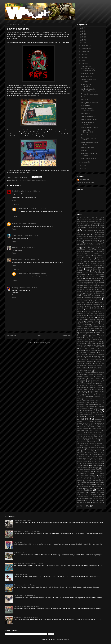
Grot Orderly (95, 328)
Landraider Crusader (95, 360)
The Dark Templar (18, 191)
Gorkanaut (87, 325)
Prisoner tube (89, 423)
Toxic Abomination (88, 471)
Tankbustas (98, 464)
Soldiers (80, 445)
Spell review (81, 449)
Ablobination (97, 235)
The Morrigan (94, 468)
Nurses (80, 389)
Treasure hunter (84, 475)
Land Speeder (100, 358)
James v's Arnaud (90, 341)
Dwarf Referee (97, 308)
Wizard (80, 488)
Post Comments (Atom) (43, 343)
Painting (84, 419)
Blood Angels (98, 255)
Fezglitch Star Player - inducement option (89, 70)
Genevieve (93, 319)
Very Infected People (85, 482)
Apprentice (88, 240)
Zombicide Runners (98, 497)
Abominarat (80, 236)
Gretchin (87, 328)
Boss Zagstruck (90, 273)
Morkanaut (101, 384)
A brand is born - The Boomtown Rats (88, 131)
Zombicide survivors (86, 498)
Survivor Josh (98, 458)
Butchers (83, 276)
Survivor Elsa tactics (83, 456)
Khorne (95, 349)
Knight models (81, 354)
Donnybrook (97, 304)
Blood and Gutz (86, 77)
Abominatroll (90, 236)
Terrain (43, 180)
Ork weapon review (85, 408)
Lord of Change (87, 365)
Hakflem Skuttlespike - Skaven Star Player (89, 90)
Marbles (80, 373)
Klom (100, 352)
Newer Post (11, 336)
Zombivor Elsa (85, 502)
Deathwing (97, 299)
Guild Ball (88, 330)
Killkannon (93, 352)
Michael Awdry (17, 259)
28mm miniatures (91, 225)
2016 (82, 37)
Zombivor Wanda (83, 504)
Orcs (79, 399)
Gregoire (80, 328)
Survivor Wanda (82, 462)
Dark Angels (82, 295)
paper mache (98, 419)
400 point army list (92, 228)
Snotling (100, 444)
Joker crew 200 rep (95, 343)
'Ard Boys (80, 218)
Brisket (92, 275)
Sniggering (91, 444)
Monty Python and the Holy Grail (87, 384)
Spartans (86, 447)
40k (102, 227)
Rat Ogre (86, 425)
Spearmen (94, 447)
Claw (91, 282)
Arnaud (95, 240)
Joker (100, 341)
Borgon (95, 271)
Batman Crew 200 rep (97, 242)
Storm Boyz (81, 453)
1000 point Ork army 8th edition (89, 220)
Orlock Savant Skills (99, 413)
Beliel (79, 252)
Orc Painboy (85, 97)
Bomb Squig (97, 269)
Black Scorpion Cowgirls (91, 253)
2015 (82, 40)
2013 (82, 166)
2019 (82, 28)
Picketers (80, 421)
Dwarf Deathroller (83, 308)
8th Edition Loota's (20, 553)
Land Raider (90, 358)
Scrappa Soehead (82, 434)
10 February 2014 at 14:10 (32, 235)
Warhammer (100, 484)
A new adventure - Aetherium (87, 85)
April (83, 60)
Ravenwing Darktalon (98, 425)
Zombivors (97, 504)
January (84, 162)
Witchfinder (98, 486)
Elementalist (89, 310)
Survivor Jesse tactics (84, 458)
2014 (82, 43)
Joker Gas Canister (96, 345)
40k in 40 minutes (88, 231)
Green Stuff (98, 327)
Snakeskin (81, 444)
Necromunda (82, 387)
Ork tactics (99, 404)
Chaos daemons (97, 278)
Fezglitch (80, 314)
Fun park (83, 319)
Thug (93, 470)
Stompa (99, 451)
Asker (101, 240)
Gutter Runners (99, 330)
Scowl (100, 432)
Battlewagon (81, 250)
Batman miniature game (90, 244)
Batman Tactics (94, 246)
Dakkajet (99, 293)
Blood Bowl (15, 180)
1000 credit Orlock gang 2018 (95, 218)
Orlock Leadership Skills (84, 413)
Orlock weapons (100, 415)
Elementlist (99, 310)
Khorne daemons (91, 351)
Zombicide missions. (83, 497)
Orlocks (82, 416)
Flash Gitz (89, 314)
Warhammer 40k (86, 486)
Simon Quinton (17, 235)
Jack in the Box (98, 340)
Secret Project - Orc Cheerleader (88, 123)
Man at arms (98, 371)
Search (93, 434)
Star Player (96, 449)
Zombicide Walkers (91, 500)
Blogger (66, 640)
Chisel (102, 280)
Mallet (90, 371)
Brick (86, 275)
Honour (94, 336)
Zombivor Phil (98, 502)
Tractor (91, 473)
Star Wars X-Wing (89, 451)
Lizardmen (88, 364)
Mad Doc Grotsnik (96, 367)
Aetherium (99, 238)
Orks (96, 410)
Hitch (87, 336)
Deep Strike (81, 303)
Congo (85, 286)
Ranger (79, 425)
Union (94, 477)
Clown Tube (92, 284)
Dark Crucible (95, 295)
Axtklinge (15, 288)
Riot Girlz (90, 430)
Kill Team (101, 351)
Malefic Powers (100, 369)
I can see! (84, 100)
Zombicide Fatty (95, 495)
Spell (100, 447)
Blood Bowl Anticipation (89, 158)
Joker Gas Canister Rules (85, 347)
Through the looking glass (90, 94)
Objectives (87, 389)
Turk (79, 477)
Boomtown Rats (25, 180)
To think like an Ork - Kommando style (26, 617)
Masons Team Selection (95, 375)
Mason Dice (88, 373)
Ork (84, 399)
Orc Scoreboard (58, 33)
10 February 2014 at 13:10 (27, 223)
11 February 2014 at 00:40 (27, 247)
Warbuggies (90, 484)
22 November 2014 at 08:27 (28, 288)
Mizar (89, 382)
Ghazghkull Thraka (92, 321)
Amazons (80, 240)
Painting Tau (18, 542)
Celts (87, 278)
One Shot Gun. (82, 391)
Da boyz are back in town (90, 103)
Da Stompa (88, 291)
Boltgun (88, 269)
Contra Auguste (93, 286)
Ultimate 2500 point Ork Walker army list (27, 606)
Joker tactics (100, 347)
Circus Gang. (83, 282)
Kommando (92, 354)
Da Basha (99, 288)
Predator (80, 423)
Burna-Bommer (100, 275)
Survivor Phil (97, 460)
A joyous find (85, 106)
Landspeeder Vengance (85, 362)
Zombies (101, 500)
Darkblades (88, 297)
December (85, 46)
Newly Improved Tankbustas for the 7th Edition (29, 564)
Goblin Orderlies (92, 323)
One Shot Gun (98, 389)
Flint (85, 316)
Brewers (80, 275)
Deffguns (88, 304)
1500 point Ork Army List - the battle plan (27, 531)
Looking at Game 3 (88, 74)
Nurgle (99, 387)
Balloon (86, 242)
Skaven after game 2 (88, 148)
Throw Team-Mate (84, 470)
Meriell (79, 382)
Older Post (66, 336)
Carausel (92, 276)
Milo (84, 382)
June (83, 57)
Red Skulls (84, 427)
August (84, 51)
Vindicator (99, 483)
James (79, 341)
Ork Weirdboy (86, 411)
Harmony (82, 334)
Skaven (38, 180)
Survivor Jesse (97, 456)
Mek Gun (99, 380)
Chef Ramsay (94, 280)
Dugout (33, 180)
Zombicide (88, 490)
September (85, 48)
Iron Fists (88, 340)
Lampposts (81, 358)
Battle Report (87, 248)
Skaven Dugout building (89, 135)
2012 (82, 169)
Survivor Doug (84, 455)
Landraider (83, 360)
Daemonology (89, 293)
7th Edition (98, 231)
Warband (80, 484)
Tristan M (15, 223)
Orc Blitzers (94, 391)
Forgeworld (92, 316)
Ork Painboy (90, 404)
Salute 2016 (81, 432)
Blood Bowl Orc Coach (90, 262)
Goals (102, 321)
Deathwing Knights (83, 301)
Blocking (88, 255)
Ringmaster (81, 430)
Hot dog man (88, 338)
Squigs (89, 449)
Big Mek (85, 252)
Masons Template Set (85, 376)
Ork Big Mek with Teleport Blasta (88, 401)
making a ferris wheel (85, 369)
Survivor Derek (100, 453)
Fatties (100, 312)
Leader (99, 362)
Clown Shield (81, 284)
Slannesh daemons (96, 442)
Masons (82, 374)
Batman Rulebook (82, 246)
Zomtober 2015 (84, 506)
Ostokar (90, 417)
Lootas (96, 364)
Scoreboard (91, 432)
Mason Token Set (99, 373)
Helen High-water (92, 334)
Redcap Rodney (96, 427)
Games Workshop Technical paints (87, 110)
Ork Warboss (100, 406)
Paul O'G (15, 247)
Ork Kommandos (93, 403)
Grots (81, 330)
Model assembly (98, 382)
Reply (14, 201)
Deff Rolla (80, 304)
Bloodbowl (88, 265)
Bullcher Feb (22, 209)
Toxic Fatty (99, 471)
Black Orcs (94, 251)
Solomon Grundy (89, 445)
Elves (79, 312)
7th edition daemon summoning (86, 233)
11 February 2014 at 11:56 (31, 259)
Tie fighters (99, 470)
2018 (82, 31)
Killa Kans (83, 352)
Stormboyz (90, 453)
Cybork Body (89, 288)
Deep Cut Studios (96, 301)
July (83, 54)
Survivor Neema (83, 460)
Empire (86, 312)
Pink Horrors (89, 421)
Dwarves (80, 310)
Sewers (88, 436)
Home (39, 336)
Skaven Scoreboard (88, 116)
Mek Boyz (91, 380)
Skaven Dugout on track (89, 119)
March (84, 63)
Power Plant (99, 421)
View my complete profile (86, 183)
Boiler (95, 267)
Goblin (82, 323)
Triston (93, 475)
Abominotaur (101, 236)
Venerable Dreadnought (94, 481)
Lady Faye (98, 356)
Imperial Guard (98, 338)
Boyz (100, 273)
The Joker (97, 466)
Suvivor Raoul (94, 462)
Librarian (80, 364)
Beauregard (91, 250)
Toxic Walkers (82, 473)
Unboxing (86, 477)
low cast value (98, 365)
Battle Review (98, 248)
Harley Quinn (100, 332)
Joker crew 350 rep (83, 345)
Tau (78, 466)
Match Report (95, 378)
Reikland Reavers (83, 429)
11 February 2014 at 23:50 (38, 273)
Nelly (92, 387)
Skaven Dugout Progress (90, 127)
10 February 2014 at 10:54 (33, 191)
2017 (82, 34)
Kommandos (87, 356)
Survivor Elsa (96, 455)
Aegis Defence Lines (86, 238)
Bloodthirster (87, 267)
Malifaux (82, 371)
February (85, 66)
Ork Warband (90, 406)
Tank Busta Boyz (87, 464)
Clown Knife (98, 282)
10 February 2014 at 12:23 (38, 209)
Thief (103, 468)
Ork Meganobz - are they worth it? (25, 596)
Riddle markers (97, 429)
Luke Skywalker (82, 367)
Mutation (84, 150)
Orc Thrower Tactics (91, 395)
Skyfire (102, 440)
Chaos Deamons (82, 280)
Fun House (101, 317)
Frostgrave (90, 317)
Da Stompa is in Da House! (22, 521)
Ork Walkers (81, 406)
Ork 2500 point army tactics (95, 399)
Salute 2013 (98, 430)
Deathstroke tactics (83, 299)
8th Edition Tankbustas (21, 574)
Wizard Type (88, 488)
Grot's (103, 328)
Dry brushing (85, 114)
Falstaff (93, 312)
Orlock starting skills (86, 415)
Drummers (89, 306)
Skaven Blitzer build (84, 438)
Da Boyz (80, 289)
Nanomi (100, 386)
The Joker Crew (82, 468)
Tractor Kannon (100, 473)
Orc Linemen (92, 393)
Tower (79, 471)
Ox (96, 417)
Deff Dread (90, 303)
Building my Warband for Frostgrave (25, 585)
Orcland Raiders (93, 397)
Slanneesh (83, 442)
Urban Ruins (90, 479)
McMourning (81, 380)
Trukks (100, 475)
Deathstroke (98, 297)
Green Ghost (87, 327)
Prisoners (99, 423)
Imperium (80, 340)
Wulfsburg (97, 488)
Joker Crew (81, 343)
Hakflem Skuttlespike (86, 332)
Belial (100, 250)
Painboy (102, 417)
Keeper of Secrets (85, 349)
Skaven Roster (93, 440)
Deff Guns (99, 303)
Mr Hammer (83, 386)
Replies (17, 205)
